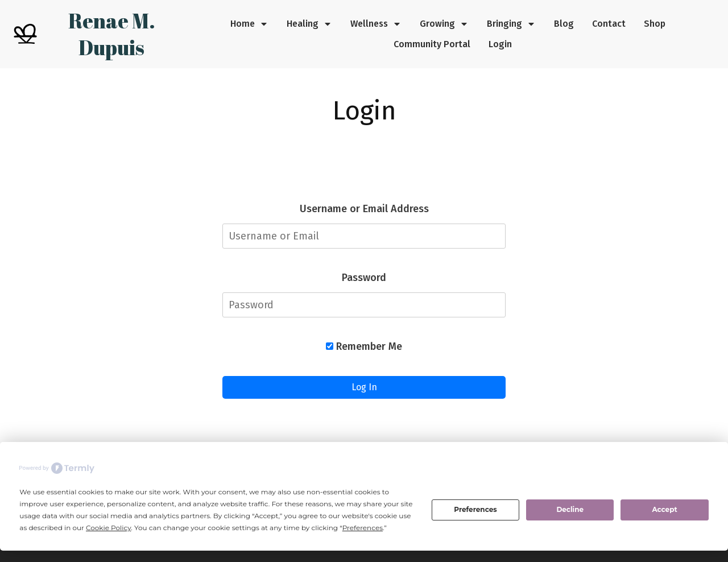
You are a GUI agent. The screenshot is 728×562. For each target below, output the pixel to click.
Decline (570, 509)
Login (364, 111)
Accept (664, 509)
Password (364, 278)
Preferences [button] (363, 528)
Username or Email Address (364, 209)
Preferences (475, 509)
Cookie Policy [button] (108, 528)
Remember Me (364, 346)
